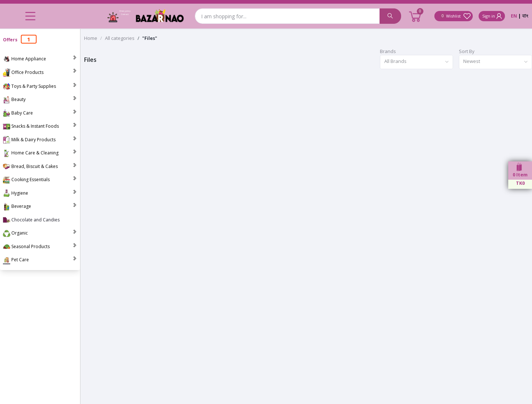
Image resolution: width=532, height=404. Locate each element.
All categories (120, 38)
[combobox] (416, 62)
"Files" (150, 38)
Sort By (467, 51)
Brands (388, 51)
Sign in (493, 16)
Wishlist (455, 16)
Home (91, 38)
